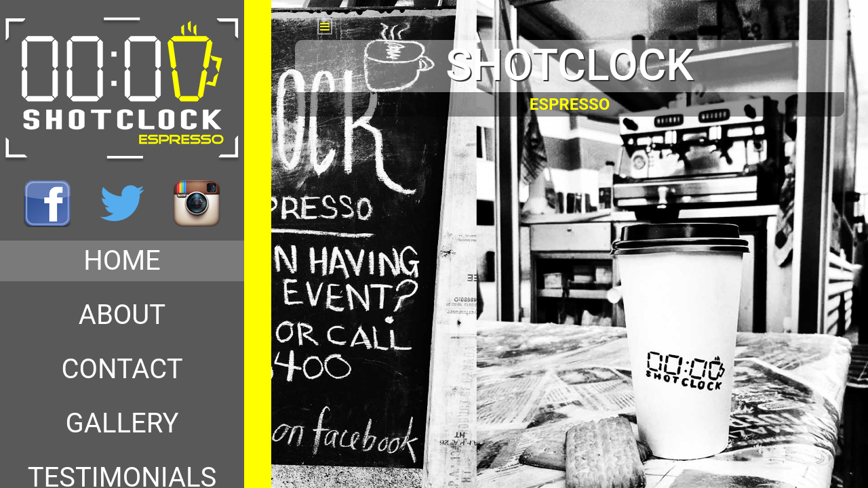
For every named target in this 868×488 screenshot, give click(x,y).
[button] (325, 27)
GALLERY (122, 423)
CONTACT (122, 369)
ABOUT (122, 315)
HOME (122, 261)
